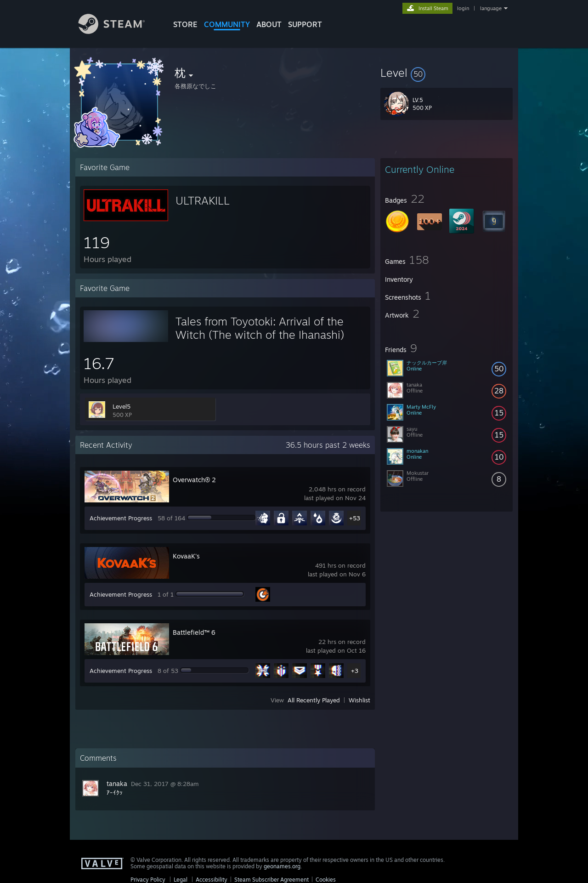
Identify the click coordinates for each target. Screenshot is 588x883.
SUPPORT (305, 24)
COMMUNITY (227, 24)
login (463, 8)
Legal (181, 880)
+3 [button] (355, 671)
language (491, 8)
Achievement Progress (121, 518)
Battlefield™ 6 (194, 632)
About (269, 24)
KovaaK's (186, 556)
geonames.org (282, 866)
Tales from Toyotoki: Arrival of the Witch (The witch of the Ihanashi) (260, 328)
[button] (447, 73)
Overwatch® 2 (194, 480)
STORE (185, 24)
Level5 (122, 406)
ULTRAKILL (203, 200)
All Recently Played (314, 700)
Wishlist (359, 700)
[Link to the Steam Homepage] (119, 31)
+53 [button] (355, 518)
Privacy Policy (148, 880)
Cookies (326, 880)
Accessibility (212, 880)
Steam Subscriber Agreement (271, 880)
